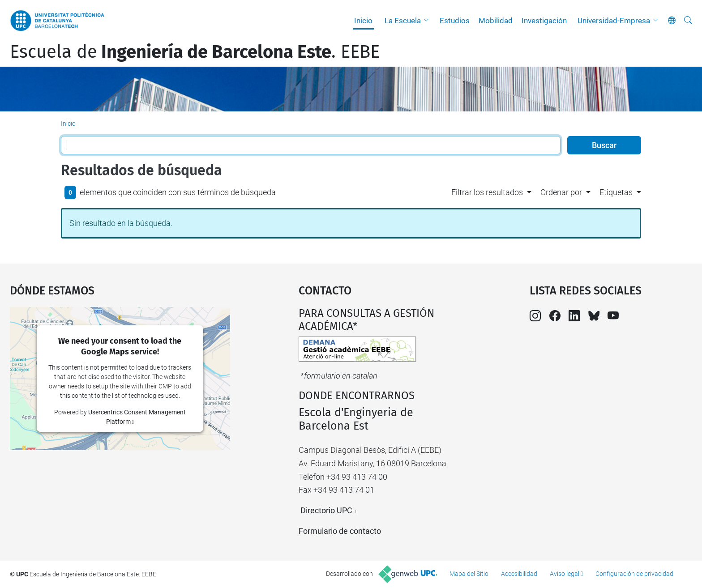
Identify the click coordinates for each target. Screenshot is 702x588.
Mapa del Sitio (469, 574)
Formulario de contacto (340, 531)
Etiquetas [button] (616, 192)
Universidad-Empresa (614, 21)
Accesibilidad (519, 574)
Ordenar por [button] (561, 192)
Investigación (544, 21)
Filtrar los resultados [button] (487, 192)
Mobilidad (496, 21)
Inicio (363, 21)
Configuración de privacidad (634, 574)
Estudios (455, 21)
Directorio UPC (326, 510)
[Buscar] (688, 21)
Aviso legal (565, 574)
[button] (428, 21)
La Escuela (403, 21)
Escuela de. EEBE (195, 52)
